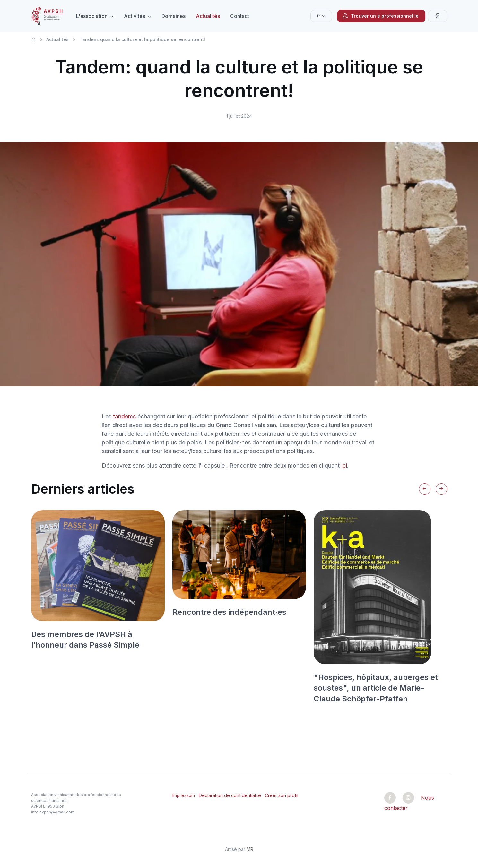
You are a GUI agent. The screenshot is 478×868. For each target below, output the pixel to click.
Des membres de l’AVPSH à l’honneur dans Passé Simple (85, 640)
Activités (135, 16)
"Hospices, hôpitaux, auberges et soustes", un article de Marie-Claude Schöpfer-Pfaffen (376, 688)
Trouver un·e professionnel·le (381, 16)
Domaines (174, 16)
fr (319, 16)
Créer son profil (282, 795)
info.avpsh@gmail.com (53, 812)
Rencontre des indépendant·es (229, 612)
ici (344, 465)
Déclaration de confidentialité (230, 795)
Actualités (208, 16)
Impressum (184, 795)
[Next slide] (441, 489)
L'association (92, 16)
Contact (240, 16)
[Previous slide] (425, 489)
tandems (124, 416)
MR (250, 849)
